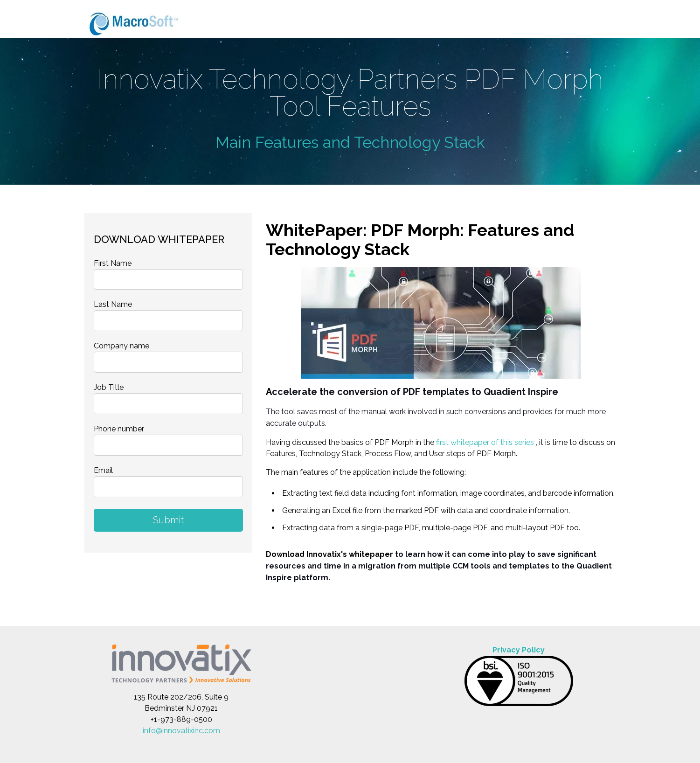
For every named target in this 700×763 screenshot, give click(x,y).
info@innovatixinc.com (181, 731)
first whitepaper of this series (485, 442)
